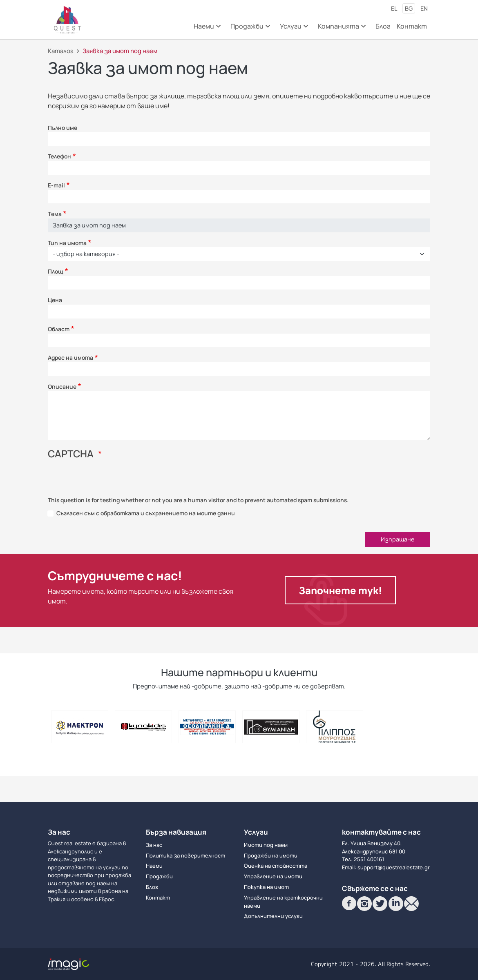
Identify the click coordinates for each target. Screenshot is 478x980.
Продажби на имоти (271, 855)
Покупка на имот (266, 887)
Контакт (158, 898)
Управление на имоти (273, 876)
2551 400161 (369, 859)
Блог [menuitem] (383, 26)
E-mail (56, 185)
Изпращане (398, 539)
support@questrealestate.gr (394, 867)
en (424, 8)
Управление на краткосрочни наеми (283, 902)
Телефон (59, 156)
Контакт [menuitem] (412, 26)
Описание (62, 386)
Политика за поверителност (185, 855)
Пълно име (63, 128)
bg (409, 8)
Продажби (159, 876)
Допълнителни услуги (273, 916)
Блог (152, 887)
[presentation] (110, 480)
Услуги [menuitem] (293, 29)
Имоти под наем (266, 845)
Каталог (61, 51)
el (394, 8)
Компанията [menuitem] (341, 29)
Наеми (154, 866)
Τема (55, 214)
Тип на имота (67, 243)
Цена (55, 300)
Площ (56, 271)
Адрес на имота (70, 357)
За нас (154, 845)
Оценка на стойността (276, 866)
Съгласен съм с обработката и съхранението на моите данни (146, 513)
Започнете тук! (340, 590)
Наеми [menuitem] (207, 29)
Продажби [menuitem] (250, 29)
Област (59, 329)
